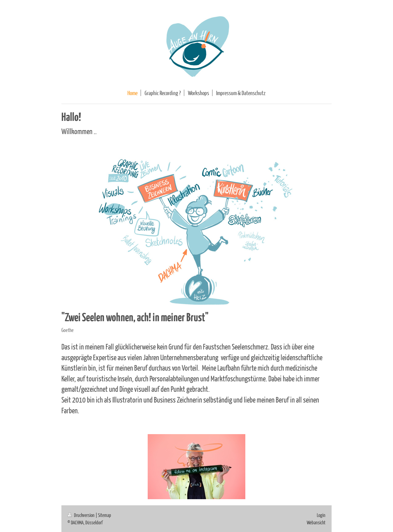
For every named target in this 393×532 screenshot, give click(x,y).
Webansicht (316, 522)
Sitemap (105, 515)
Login (321, 515)
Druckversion (82, 515)
